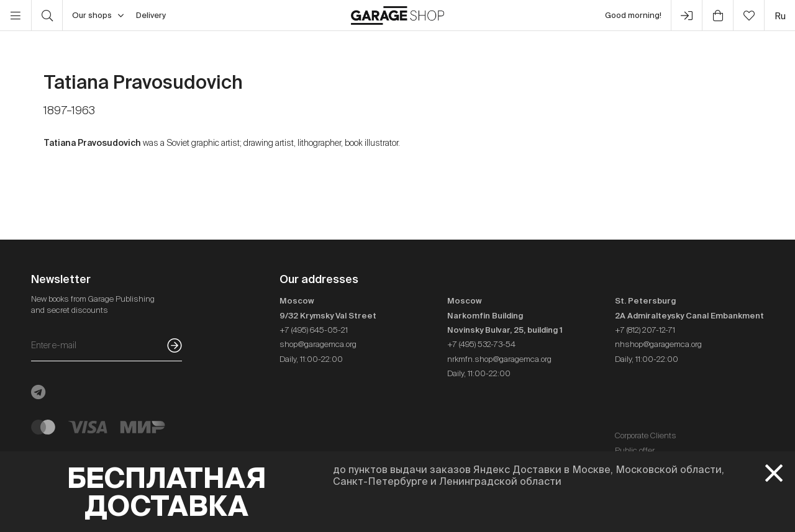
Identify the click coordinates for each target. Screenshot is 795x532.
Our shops (98, 16)
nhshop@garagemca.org (658, 344)
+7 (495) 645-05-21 (314, 330)
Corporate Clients (646, 435)
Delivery (151, 15)
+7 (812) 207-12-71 (645, 330)
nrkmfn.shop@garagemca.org (499, 359)
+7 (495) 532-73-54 (481, 344)
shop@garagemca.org (318, 344)
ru (780, 16)
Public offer (635, 450)
